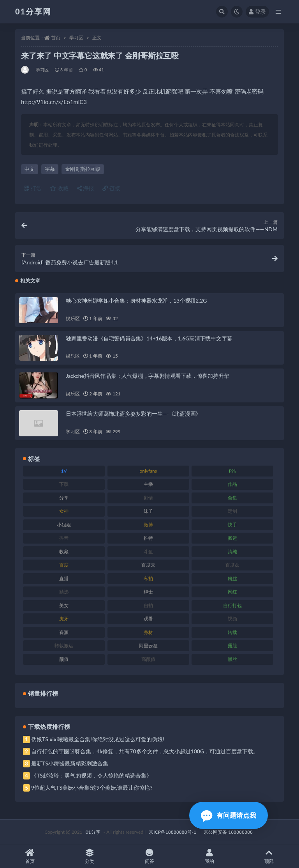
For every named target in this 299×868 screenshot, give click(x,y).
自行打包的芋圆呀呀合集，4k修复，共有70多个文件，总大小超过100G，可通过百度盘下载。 (145, 751)
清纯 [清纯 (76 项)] (232, 552)
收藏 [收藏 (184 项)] (64, 552)
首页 (56, 38)
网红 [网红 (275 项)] (232, 592)
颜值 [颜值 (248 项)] (64, 659)
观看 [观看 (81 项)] (148, 619)
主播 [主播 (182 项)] (148, 484)
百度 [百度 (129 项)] (64, 565)
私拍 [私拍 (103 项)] (148, 578)
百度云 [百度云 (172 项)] (148, 565)
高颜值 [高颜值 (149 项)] (148, 659)
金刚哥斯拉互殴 (83, 169)
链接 (111, 188)
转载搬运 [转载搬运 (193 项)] (64, 646)
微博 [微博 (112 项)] (148, 525)
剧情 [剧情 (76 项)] (148, 498)
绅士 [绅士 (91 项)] (148, 592)
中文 (30, 169)
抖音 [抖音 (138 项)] (64, 538)
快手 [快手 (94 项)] (232, 525)
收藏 (59, 188)
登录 (257, 12)
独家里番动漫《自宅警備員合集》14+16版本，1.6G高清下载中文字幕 (149, 338)
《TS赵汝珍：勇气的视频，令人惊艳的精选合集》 (91, 775)
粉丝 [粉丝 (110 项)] (232, 578)
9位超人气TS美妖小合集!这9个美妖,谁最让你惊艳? (92, 787)
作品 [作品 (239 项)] (232, 484)
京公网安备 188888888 (228, 832)
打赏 (33, 188)
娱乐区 (73, 318)
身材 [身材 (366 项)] (148, 632)
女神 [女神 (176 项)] (64, 511)
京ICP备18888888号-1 (172, 832)
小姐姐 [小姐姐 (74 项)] (64, 525)
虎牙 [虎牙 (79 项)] (64, 619)
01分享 (93, 832)
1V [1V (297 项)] (64, 471)
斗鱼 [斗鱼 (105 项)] (148, 552)
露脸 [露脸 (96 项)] (232, 646)
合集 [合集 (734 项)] (232, 498)
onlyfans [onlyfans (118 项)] (148, 471)
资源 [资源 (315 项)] (64, 632)
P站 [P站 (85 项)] (233, 471)
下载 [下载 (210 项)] (64, 484)
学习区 (76, 38)
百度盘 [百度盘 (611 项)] (232, 565)
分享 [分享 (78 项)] (64, 498)
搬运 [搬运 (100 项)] (232, 538)
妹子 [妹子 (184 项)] (148, 511)
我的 (209, 856)
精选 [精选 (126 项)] (64, 592)
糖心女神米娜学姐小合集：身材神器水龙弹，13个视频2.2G (136, 300)
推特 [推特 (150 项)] (148, 538)
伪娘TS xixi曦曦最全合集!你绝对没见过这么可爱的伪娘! (98, 739)
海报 (86, 188)
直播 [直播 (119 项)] (64, 578)
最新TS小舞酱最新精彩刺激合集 (70, 763)
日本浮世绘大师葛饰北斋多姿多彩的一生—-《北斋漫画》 (133, 414)
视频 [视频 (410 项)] (232, 619)
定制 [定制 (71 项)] (232, 511)
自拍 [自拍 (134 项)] (148, 605)
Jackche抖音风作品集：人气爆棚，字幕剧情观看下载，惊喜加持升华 (147, 376)
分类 (90, 856)
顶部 (269, 856)
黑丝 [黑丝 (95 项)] (232, 659)
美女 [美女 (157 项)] (64, 605)
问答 (149, 856)
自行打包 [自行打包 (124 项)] (232, 605)
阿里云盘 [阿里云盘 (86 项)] (148, 646)
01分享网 (33, 11)
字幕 (50, 169)
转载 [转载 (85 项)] (232, 632)
